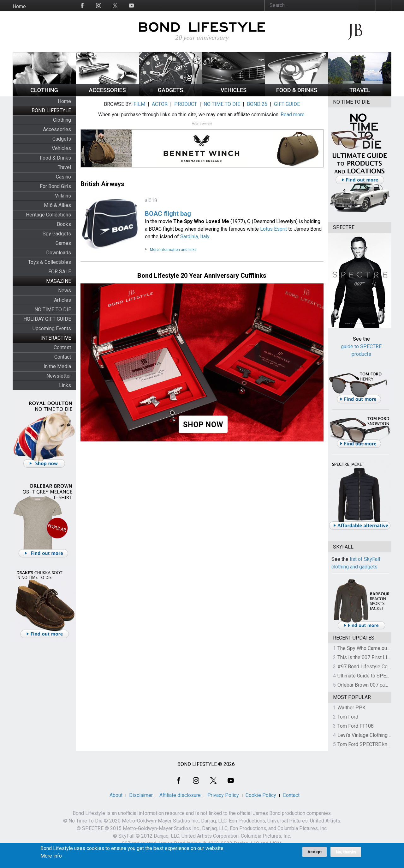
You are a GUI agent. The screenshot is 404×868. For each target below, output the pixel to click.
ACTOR (160, 104)
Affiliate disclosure (180, 795)
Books (64, 224)
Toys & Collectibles (50, 262)
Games (63, 243)
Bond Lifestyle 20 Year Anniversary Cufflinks (202, 276)
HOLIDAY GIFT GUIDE (47, 319)
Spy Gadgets (57, 234)
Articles (62, 300)
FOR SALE (60, 272)
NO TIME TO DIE (53, 310)
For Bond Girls (55, 186)
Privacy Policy (223, 795)
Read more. (293, 115)
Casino (63, 177)
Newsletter (59, 376)
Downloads (59, 253)
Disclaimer (141, 795)
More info (51, 858)
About (116, 795)
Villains (63, 196)
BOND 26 (257, 104)
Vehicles (61, 148)
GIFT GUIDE (287, 104)
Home (19, 6)
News (65, 291)
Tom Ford (348, 717)
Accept (315, 854)
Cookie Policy (261, 795)
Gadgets (62, 139)
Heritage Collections (48, 215)
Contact (63, 357)
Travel (64, 167)
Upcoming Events (52, 328)
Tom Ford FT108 (356, 726)
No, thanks (346, 854)
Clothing (62, 120)
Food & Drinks (55, 158)
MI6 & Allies (57, 205)
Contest (62, 347)
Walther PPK (351, 708)
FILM (139, 104)
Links (65, 385)
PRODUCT (186, 104)
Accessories (57, 129)
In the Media (57, 366)
